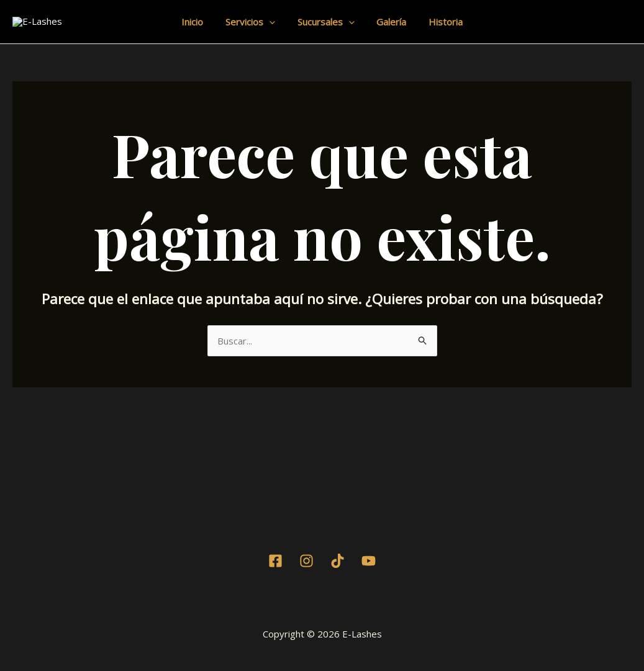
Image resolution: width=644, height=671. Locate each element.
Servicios (254, 34)
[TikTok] (338, 584)
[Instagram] (306, 584)
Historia (439, 34)
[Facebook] (275, 584)
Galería (388, 34)
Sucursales (326, 34)
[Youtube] (369, 584)
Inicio (200, 34)
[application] (273, 34)
